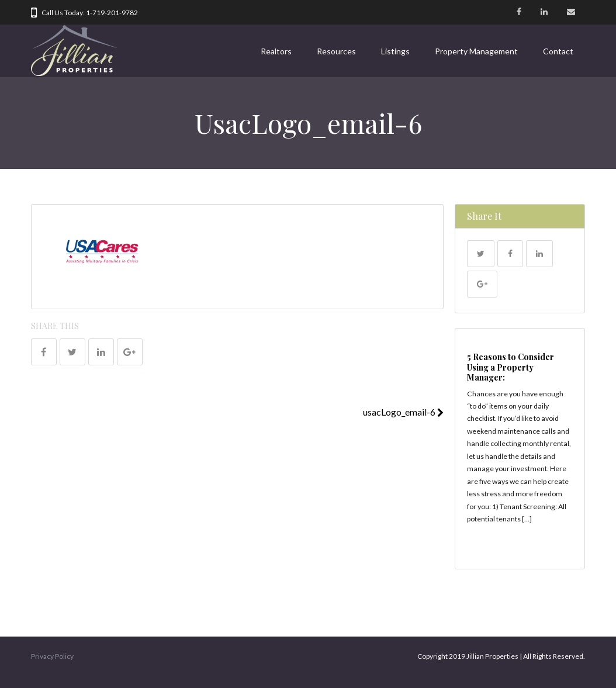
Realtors (276, 51)
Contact (558, 51)
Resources (336, 51)
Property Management (476, 51)
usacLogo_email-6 (403, 412)
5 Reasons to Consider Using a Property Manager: (511, 367)
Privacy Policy (52, 656)
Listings (395, 51)
